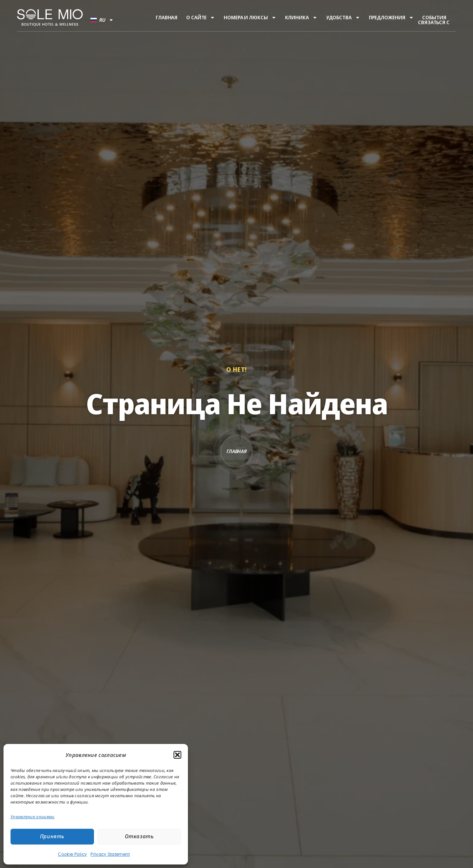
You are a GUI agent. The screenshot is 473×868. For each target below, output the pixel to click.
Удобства (343, 18)
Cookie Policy (72, 854)
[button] (177, 755)
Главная (167, 18)
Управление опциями (32, 817)
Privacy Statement (110, 854)
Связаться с (434, 22)
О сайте (201, 18)
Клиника (301, 18)
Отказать (139, 837)
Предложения (391, 18)
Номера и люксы (250, 18)
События (434, 18)
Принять (52, 837)
